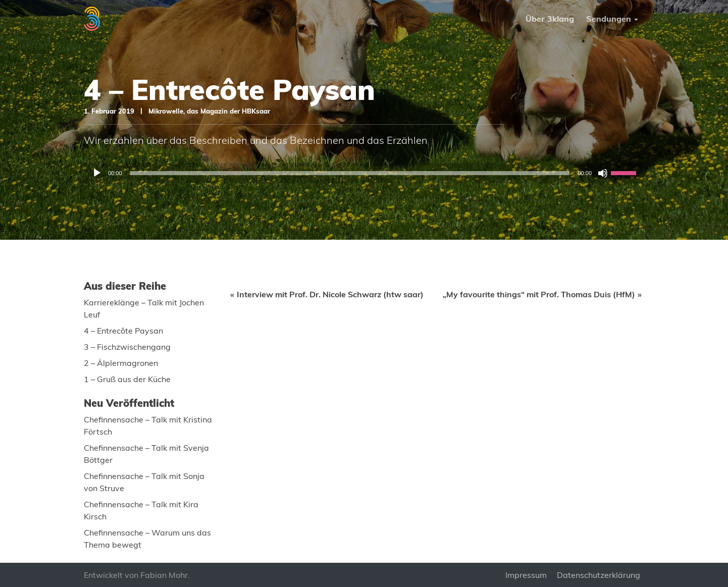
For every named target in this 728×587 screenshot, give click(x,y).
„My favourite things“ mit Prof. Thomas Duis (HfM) (539, 294)
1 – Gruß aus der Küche (127, 379)
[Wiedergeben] (97, 173)
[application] (364, 173)
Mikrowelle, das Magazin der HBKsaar (209, 111)
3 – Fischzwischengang (127, 347)
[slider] (350, 173)
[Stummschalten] (603, 173)
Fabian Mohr (164, 575)
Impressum (526, 575)
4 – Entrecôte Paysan (123, 331)
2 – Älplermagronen (121, 363)
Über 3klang (550, 19)
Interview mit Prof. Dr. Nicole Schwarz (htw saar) (330, 294)
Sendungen (609, 19)
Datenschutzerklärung (599, 575)
